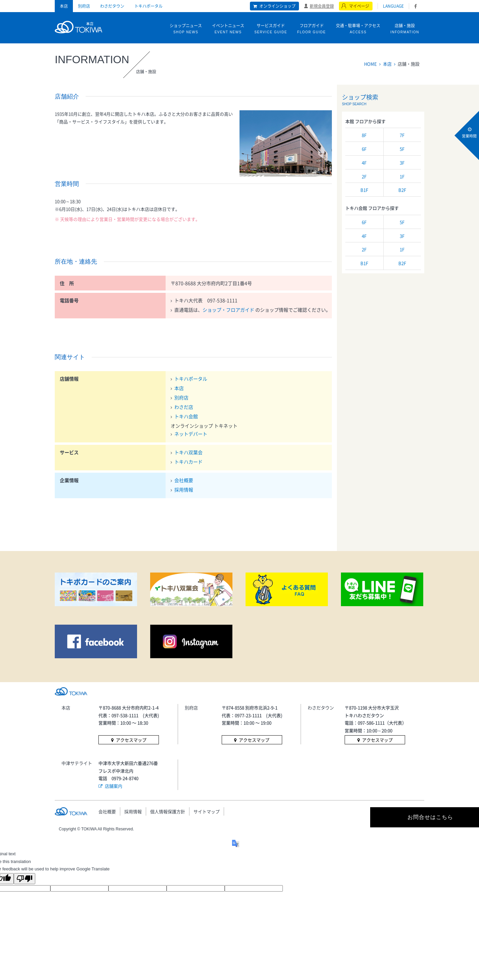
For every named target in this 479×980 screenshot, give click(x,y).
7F (402, 135)
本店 (64, 6)
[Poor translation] (25, 879)
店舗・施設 (405, 29)
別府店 (84, 6)
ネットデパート (191, 434)
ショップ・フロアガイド (229, 310)
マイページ (359, 6)
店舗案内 (114, 786)
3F (402, 163)
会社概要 (184, 480)
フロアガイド (312, 29)
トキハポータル (148, 6)
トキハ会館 (186, 416)
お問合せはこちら (364, 817)
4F (364, 163)
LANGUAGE (393, 6)
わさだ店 (184, 407)
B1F (364, 190)
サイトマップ (207, 811)
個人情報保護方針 (168, 811)
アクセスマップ (131, 740)
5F (402, 149)
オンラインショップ (277, 6)
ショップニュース (186, 29)
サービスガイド (271, 29)
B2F (402, 190)
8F (364, 135)
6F (364, 149)
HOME (371, 64)
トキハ (78, 26)
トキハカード (188, 462)
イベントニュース (228, 29)
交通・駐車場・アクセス (358, 29)
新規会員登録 (322, 6)
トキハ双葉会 (188, 452)
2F (364, 176)
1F (402, 176)
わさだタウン (112, 6)
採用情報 (184, 489)
